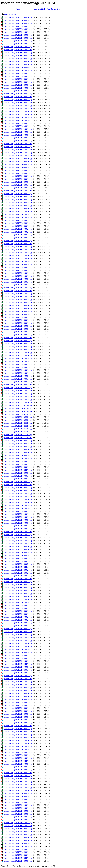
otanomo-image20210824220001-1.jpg (18, 793)
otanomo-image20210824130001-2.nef (18, 485)
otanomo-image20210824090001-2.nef (18, 344)
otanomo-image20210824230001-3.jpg (18, 840)
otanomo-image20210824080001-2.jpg (18, 305)
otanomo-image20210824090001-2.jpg (18, 341)
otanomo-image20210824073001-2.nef (18, 291)
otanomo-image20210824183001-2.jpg (18, 676)
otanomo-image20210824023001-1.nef (18, 108)
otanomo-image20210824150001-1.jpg (18, 546)
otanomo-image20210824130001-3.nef (18, 491)
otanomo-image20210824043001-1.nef (18, 179)
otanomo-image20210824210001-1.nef (18, 761)
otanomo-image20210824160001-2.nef (18, 591)
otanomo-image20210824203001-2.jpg (18, 746)
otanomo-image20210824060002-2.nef (18, 238)
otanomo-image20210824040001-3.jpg (18, 170)
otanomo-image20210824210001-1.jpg (18, 758)
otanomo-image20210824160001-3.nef (18, 596)
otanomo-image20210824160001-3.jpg (18, 593)
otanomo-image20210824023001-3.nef (18, 120)
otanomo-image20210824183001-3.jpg (18, 682)
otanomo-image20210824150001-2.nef (18, 555)
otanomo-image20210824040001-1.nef (18, 161)
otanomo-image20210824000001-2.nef (18, 26)
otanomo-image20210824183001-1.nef (18, 673)
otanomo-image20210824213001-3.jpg (18, 787)
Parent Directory (10, 14)
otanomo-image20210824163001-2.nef (18, 608)
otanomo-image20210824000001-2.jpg (18, 23)
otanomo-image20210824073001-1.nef (18, 285)
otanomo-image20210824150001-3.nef (18, 561)
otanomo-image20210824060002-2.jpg (18, 235)
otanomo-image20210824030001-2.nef (18, 132)
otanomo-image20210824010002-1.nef (18, 56)
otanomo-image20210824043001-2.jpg (18, 182)
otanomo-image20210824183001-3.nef (18, 685)
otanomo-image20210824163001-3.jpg (18, 611)
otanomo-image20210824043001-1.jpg (18, 176)
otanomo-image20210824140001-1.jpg (18, 511)
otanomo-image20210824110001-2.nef (18, 414)
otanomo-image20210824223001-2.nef (18, 820)
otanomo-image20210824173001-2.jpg (18, 640)
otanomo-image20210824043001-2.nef (18, 185)
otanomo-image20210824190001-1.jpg (18, 688)
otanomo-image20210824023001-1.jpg (18, 106)
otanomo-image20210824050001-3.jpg (18, 205)
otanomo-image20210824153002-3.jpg (18, 576)
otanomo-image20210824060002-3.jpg (18, 241)
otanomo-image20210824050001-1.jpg (18, 194)
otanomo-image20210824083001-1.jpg (18, 317)
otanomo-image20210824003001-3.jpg (18, 47)
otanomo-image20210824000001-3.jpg (18, 29)
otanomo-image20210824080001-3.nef (18, 314)
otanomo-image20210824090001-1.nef (18, 338)
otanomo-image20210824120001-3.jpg (18, 452)
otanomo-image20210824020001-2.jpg (18, 94)
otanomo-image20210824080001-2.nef (18, 308)
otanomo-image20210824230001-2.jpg (18, 834)
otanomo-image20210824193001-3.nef (18, 720)
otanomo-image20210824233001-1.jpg (18, 846)
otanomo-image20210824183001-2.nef (18, 679)
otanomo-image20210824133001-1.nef (18, 496)
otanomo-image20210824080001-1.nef (18, 302)
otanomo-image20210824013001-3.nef (18, 85)
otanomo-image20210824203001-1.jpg (18, 740)
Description (55, 9)
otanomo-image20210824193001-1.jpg (18, 705)
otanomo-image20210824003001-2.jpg (18, 41)
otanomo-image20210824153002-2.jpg (18, 570)
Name (18, 9)
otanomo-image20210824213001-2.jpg (18, 782)
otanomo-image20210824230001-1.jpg (18, 829)
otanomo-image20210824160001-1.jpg (18, 582)
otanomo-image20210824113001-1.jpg (18, 423)
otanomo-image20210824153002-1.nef (18, 567)
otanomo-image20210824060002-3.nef (18, 244)
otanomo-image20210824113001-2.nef (18, 432)
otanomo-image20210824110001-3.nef (18, 420)
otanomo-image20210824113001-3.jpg (18, 435)
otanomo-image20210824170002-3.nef (18, 632)
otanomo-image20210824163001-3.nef (18, 614)
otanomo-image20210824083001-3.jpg (18, 329)
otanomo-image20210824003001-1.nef (18, 38)
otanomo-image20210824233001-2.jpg (18, 852)
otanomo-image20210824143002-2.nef (18, 538)
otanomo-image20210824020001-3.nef (18, 103)
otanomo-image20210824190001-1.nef (18, 690)
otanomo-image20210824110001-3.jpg (18, 417)
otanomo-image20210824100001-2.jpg (18, 376)
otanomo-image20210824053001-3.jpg (18, 223)
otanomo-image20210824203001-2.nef (18, 749)
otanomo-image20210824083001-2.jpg (18, 323)
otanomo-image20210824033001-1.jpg (18, 141)
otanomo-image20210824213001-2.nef (18, 785)
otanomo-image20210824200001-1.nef (18, 726)
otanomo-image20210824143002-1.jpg (18, 529)
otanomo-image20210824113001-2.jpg (18, 429)
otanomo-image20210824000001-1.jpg (18, 17)
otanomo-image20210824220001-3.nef (18, 808)
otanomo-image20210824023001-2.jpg (18, 111)
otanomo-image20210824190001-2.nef (18, 696)
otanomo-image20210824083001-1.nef (18, 320)
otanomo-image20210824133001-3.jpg (18, 505)
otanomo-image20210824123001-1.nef (18, 461)
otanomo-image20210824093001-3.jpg (18, 364)
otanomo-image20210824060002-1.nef (18, 232)
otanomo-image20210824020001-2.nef (18, 97)
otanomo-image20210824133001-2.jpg (18, 499)
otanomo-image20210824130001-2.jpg (18, 482)
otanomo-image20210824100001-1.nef (18, 373)
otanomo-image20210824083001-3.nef (18, 332)
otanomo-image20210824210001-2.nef (18, 767)
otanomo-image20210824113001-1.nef (18, 426)
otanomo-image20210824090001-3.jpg (18, 347)
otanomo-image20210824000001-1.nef (18, 20)
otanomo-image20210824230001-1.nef (18, 832)
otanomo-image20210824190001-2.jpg (18, 693)
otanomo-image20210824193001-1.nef (18, 708)
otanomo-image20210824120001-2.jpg (18, 446)
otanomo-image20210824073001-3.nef (18, 297)
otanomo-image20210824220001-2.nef (18, 802)
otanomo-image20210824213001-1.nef (18, 779)
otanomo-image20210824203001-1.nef (18, 743)
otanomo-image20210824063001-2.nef (18, 255)
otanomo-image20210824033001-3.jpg (18, 153)
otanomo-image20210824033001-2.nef (18, 150)
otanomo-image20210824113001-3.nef (18, 438)
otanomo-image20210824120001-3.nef (18, 455)
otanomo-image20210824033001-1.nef (18, 144)
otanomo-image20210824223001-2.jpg (18, 817)
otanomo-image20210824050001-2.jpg (18, 200)
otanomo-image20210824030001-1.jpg (18, 123)
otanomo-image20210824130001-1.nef (18, 479)
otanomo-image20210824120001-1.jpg (18, 441)
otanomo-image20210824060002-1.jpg (18, 229)
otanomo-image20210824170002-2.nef (18, 626)
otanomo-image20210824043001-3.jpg (18, 188)
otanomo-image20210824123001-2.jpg (18, 464)
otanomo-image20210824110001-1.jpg (18, 405)
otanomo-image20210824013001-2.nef (18, 79)
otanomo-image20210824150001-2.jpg (18, 552)
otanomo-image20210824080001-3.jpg (18, 311)
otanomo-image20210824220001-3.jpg (18, 805)
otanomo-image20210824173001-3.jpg (18, 646)
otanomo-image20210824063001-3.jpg (18, 258)
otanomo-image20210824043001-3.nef (18, 191)
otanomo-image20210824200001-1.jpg (18, 723)
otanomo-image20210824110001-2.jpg (18, 411)
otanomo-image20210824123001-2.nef (18, 467)
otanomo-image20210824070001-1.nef (18, 267)
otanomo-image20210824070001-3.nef (18, 279)
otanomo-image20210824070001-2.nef (18, 273)
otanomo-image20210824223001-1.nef (18, 814)
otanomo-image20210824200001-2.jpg (18, 729)
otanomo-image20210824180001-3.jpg (18, 664)
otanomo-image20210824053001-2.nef (18, 220)
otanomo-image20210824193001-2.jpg (18, 711)
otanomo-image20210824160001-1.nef (18, 585)
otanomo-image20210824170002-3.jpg (18, 629)
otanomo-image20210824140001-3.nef (18, 526)
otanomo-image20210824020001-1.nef (18, 91)
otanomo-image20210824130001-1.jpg (18, 476)
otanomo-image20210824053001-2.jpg (18, 217)
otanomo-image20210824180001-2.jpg (18, 658)
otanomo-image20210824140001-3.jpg (18, 523)
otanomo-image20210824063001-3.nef (18, 261)
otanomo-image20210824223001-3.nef (18, 826)
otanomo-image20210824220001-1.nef (18, 796)
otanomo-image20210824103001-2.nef (18, 397)
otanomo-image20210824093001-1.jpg (18, 352)
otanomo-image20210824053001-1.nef (18, 214)
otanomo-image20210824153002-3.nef (18, 579)
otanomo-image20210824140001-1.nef (18, 514)
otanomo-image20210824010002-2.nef (18, 61)
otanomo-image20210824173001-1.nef (18, 638)
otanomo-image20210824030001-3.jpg (18, 135)
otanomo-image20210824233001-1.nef (18, 849)
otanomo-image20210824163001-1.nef (18, 602)
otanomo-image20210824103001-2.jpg (18, 394)
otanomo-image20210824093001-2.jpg (18, 358)
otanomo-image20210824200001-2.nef (18, 732)
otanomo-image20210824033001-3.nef (18, 156)
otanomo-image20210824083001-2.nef (18, 326)
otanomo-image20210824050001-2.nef (18, 203)
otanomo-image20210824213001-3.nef (18, 790)
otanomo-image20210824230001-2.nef (18, 837)
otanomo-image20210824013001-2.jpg (18, 76)
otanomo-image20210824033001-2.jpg (18, 147)
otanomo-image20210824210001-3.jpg (18, 770)
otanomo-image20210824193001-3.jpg (18, 717)
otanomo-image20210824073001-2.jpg (18, 288)
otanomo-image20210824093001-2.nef (18, 361)
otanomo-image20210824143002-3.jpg (18, 541)
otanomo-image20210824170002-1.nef (18, 620)
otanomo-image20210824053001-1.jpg (18, 211)
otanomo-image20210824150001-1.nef (18, 549)
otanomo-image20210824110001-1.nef (18, 408)
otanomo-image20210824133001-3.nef (18, 508)
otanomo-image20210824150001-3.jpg (18, 558)
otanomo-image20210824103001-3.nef (18, 402)
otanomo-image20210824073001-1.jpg (18, 282)
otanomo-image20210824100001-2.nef (18, 379)
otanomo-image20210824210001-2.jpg (18, 764)
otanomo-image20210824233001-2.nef (18, 855)
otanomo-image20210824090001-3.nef (18, 349)
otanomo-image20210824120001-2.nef (18, 449)
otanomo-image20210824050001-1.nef (18, 197)
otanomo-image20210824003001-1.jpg (18, 35)
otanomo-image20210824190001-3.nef (18, 702)
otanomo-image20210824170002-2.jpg (18, 623)
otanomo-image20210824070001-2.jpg (18, 270)
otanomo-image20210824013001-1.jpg (18, 70)
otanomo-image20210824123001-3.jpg (18, 470)
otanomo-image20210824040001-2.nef (18, 167)
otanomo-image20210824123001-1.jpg (18, 458)
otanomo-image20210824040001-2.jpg (18, 164)
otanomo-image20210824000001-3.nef (18, 32)
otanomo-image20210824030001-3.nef (18, 138)
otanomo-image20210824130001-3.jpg (18, 488)
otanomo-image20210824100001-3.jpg (18, 382)
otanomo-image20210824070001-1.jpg (18, 264)
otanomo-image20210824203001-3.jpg (18, 752)
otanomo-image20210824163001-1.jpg (18, 599)
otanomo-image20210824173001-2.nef (18, 643)
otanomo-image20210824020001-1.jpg (18, 88)
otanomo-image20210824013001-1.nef (18, 73)
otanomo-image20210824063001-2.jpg (18, 252)
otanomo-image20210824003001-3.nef (18, 50)
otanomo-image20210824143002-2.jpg (18, 535)
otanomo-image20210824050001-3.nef (18, 208)
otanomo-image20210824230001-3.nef (18, 843)
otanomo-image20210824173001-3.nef (18, 649)
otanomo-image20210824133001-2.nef (18, 502)
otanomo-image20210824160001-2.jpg (18, 588)
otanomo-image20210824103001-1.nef (18, 391)
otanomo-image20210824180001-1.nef (18, 655)
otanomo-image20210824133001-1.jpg (18, 494)
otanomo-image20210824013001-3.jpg (18, 82)
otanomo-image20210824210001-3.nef (18, 773)
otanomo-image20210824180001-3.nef (18, 667)
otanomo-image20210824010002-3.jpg (18, 64)
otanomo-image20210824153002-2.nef (18, 573)
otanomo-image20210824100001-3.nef (18, 385)
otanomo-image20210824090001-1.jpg (18, 335)
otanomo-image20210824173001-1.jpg (18, 635)
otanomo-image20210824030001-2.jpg (18, 129)
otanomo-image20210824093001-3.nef (18, 367)
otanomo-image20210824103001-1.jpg (18, 388)
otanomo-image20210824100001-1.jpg (18, 370)
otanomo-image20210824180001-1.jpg (18, 652)
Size (48, 9)
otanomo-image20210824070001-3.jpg (18, 276)
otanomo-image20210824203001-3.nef (18, 755)
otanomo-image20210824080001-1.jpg (18, 300)
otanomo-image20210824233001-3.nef (18, 861)
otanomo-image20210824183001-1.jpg (18, 670)
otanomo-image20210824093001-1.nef (18, 355)
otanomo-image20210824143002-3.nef (18, 543)
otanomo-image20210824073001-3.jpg (18, 294)
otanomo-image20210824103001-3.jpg (18, 399)
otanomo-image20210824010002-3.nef (18, 67)
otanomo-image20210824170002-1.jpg (18, 617)
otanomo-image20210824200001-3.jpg (18, 735)
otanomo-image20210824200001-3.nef (18, 737)
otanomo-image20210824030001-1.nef (18, 126)
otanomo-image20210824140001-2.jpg (18, 517)
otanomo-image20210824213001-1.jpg (18, 776)
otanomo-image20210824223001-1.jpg (18, 811)
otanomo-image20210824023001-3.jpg (18, 117)
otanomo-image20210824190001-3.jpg (18, 699)
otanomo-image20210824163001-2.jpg (18, 605)
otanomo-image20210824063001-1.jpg (18, 247)
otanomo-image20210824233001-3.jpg (18, 858)
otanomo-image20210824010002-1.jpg (18, 53)
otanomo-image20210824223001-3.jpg (18, 823)
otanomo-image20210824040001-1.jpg (18, 158)
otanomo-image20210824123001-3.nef (18, 473)
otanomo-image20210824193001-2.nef (18, 714)
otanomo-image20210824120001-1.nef (18, 444)
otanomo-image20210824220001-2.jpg (18, 799)
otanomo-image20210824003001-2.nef (18, 44)
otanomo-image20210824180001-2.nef (18, 661)
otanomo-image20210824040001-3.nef (18, 173)
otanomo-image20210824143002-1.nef (18, 532)
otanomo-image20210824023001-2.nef (18, 114)
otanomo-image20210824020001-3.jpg (18, 100)
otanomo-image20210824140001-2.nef (18, 520)
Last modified (39, 9)
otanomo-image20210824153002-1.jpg (18, 564)
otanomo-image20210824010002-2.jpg (18, 59)
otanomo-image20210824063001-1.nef (18, 250)
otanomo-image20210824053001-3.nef (18, 226)
